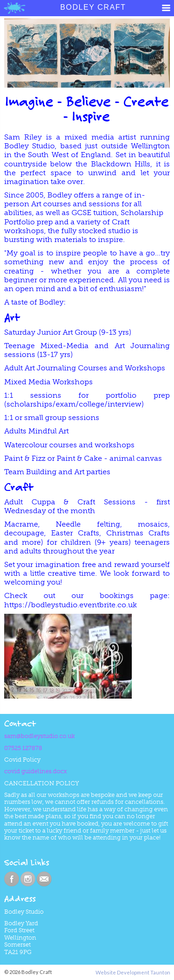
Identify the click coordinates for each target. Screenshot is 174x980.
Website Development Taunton (133, 972)
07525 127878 (23, 748)
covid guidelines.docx (35, 771)
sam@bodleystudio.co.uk (39, 736)
